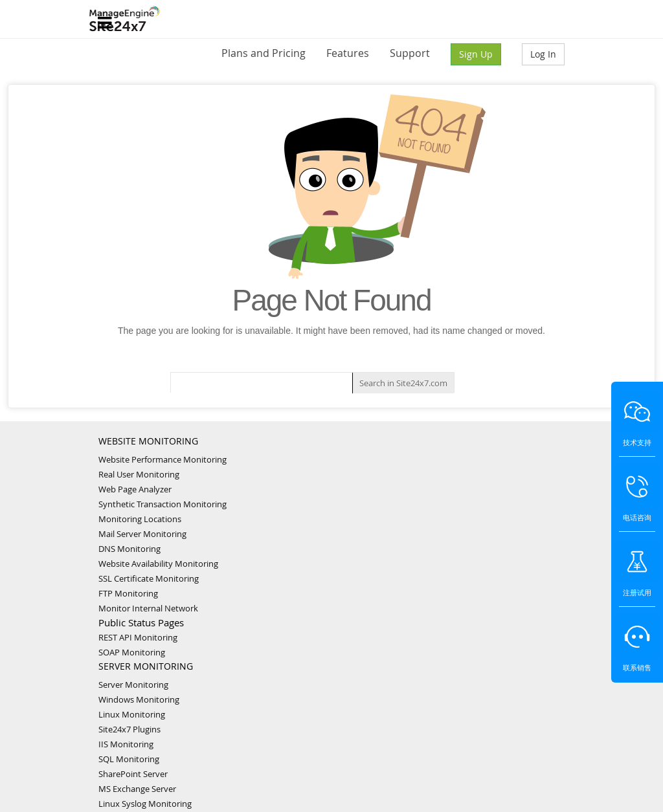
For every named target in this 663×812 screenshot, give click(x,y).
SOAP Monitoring (132, 652)
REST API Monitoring (138, 637)
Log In (543, 54)
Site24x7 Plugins (129, 729)
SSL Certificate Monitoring (149, 578)
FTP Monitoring (128, 593)
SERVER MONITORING (146, 666)
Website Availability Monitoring (158, 564)
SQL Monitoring (129, 759)
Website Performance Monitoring (163, 459)
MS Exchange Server (137, 789)
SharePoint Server (133, 774)
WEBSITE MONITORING (148, 441)
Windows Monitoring (139, 699)
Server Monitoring (133, 685)
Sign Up (476, 54)
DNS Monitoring (129, 549)
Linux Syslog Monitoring (145, 804)
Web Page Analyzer (135, 489)
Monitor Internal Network (148, 608)
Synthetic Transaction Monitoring (163, 504)
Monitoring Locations (140, 519)
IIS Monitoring (126, 744)
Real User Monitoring (139, 474)
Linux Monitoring (132, 714)
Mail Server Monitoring (142, 534)
